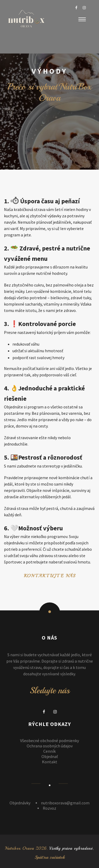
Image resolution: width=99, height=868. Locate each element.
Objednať (50, 756)
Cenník (49, 751)
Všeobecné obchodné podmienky (49, 741)
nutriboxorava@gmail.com (65, 803)
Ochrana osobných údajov (50, 746)
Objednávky (20, 803)
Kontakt (50, 762)
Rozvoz (49, 808)
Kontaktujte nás (50, 576)
